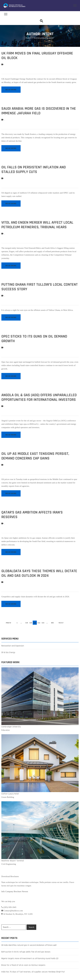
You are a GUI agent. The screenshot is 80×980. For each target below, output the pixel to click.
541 (35, 623)
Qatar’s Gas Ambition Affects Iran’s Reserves (32, 515)
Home (28, 38)
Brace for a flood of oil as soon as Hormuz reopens (23, 965)
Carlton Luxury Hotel (10, 794)
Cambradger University (11, 727)
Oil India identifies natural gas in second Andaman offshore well (29, 945)
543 (43, 623)
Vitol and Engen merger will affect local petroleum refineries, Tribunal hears (37, 225)
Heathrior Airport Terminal (13, 861)
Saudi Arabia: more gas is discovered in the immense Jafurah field (39, 111)
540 (31, 623)
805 (52, 623)
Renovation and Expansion (13, 646)
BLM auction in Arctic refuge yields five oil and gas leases (26, 952)
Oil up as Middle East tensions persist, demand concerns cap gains (35, 456)
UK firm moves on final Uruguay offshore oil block (37, 56)
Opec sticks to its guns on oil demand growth (34, 339)
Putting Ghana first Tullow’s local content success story (40, 287)
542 (39, 623)
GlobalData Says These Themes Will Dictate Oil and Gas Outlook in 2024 (39, 573)
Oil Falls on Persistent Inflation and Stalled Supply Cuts (34, 170)
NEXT (61, 623)
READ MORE (11, 90)
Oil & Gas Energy (8, 652)
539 (27, 623)
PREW (9, 623)
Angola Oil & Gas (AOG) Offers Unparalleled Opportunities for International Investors (39, 397)
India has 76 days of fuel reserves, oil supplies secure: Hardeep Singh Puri (33, 972)
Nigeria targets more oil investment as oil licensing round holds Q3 (30, 958)
